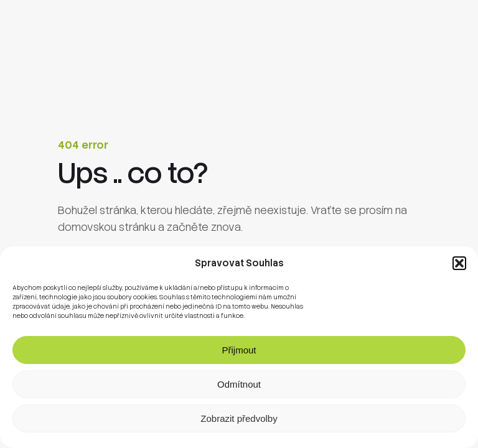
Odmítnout (239, 384)
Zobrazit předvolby (239, 418)
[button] (459, 263)
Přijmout (239, 350)
